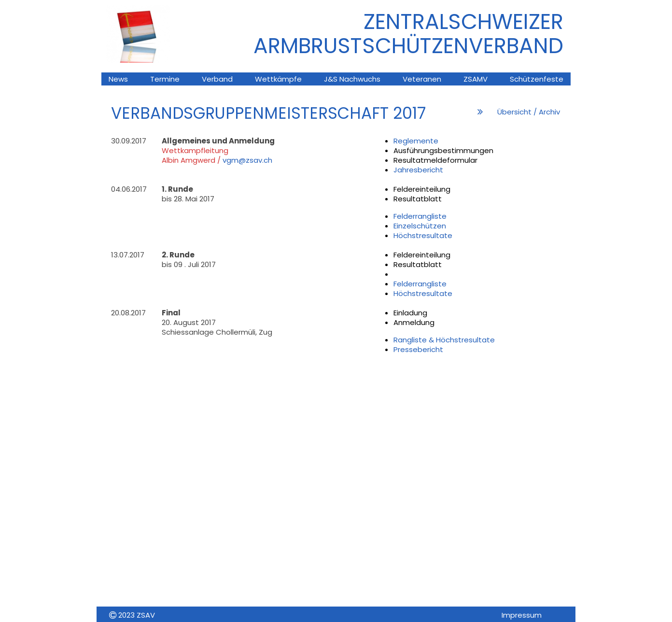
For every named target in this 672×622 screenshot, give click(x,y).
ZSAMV (476, 79)
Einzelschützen (420, 226)
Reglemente (416, 141)
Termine (165, 79)
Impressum (522, 615)
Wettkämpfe (278, 79)
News (118, 79)
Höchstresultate (423, 235)
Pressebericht (418, 349)
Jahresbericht (418, 170)
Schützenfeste (537, 79)
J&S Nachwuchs (352, 79)
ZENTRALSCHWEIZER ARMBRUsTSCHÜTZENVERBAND (408, 34)
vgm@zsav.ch (247, 160)
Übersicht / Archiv (529, 112)
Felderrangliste (420, 216)
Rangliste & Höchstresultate (444, 340)
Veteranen (422, 79)
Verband (217, 79)
